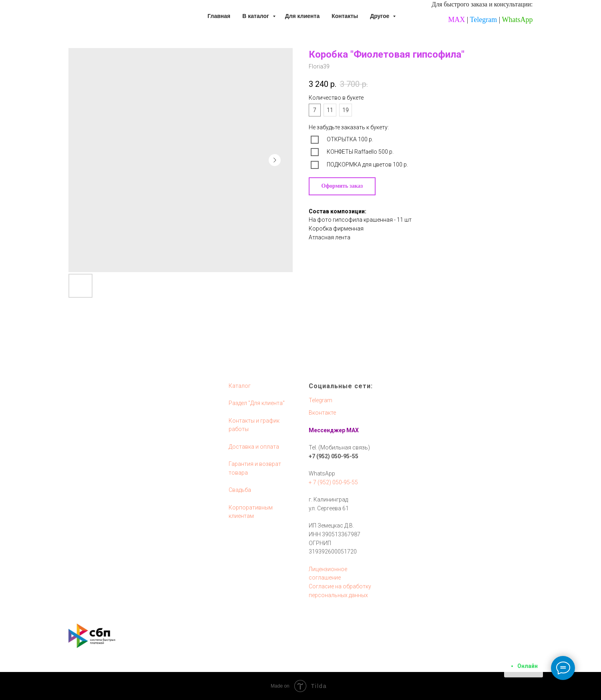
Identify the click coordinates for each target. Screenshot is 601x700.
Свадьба (240, 490)
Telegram (484, 20)
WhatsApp (518, 20)
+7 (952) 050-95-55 (334, 456)
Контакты (345, 16)
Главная (219, 16)
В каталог (256, 16)
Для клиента (303, 16)
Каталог (240, 386)
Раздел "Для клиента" (257, 403)
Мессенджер (327, 430)
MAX (456, 20)
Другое (380, 16)
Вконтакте (322, 413)
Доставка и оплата (254, 447)
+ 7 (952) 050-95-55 (333, 482)
